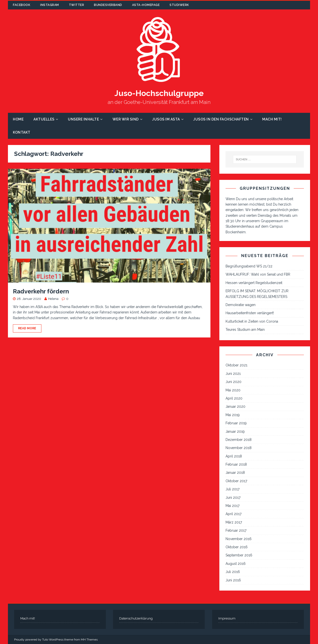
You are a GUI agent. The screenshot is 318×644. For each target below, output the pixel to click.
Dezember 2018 (239, 440)
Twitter (77, 5)
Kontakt (22, 132)
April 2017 (233, 514)
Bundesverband (108, 5)
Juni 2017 (233, 498)
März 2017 (234, 522)
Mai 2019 (233, 415)
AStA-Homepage (146, 5)
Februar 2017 (236, 530)
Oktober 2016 (237, 547)
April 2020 (234, 398)
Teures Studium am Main (245, 330)
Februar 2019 (236, 423)
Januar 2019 (235, 431)
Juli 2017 (232, 489)
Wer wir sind (126, 119)
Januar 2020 (235, 406)
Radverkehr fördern (41, 291)
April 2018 (234, 456)
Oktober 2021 (236, 365)
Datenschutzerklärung (136, 618)
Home (18, 119)
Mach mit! (272, 119)
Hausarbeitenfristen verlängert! (250, 313)
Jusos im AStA (166, 119)
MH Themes (89, 640)
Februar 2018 (236, 464)
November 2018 (239, 448)
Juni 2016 (233, 580)
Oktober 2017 (236, 481)
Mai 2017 (232, 506)
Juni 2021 (233, 374)
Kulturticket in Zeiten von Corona (252, 321)
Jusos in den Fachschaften (221, 119)
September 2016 (239, 555)
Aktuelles (44, 119)
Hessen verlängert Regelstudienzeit (254, 283)
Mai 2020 (233, 390)
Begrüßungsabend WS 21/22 (249, 266)
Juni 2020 (233, 382)
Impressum (227, 618)
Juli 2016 (233, 572)
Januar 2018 (235, 473)
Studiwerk (179, 5)
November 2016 (239, 539)
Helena (53, 299)
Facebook (22, 5)
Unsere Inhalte (83, 119)
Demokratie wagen (241, 305)
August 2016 (236, 564)
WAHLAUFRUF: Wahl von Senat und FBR (258, 274)
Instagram (50, 5)
